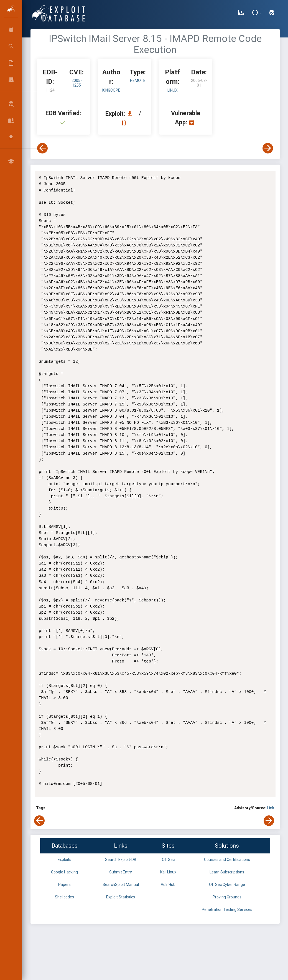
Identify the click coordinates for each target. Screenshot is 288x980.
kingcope (111, 90)
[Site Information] (257, 13)
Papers (64, 885)
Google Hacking (64, 872)
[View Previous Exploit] (42, 148)
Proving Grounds (227, 897)
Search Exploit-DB (121, 860)
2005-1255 (77, 83)
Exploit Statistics (121, 897)
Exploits (64, 860)
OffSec (168, 860)
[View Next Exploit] (268, 148)
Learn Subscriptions (227, 872)
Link (271, 808)
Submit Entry (121, 872)
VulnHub (168, 885)
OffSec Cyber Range (227, 885)
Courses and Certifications (227, 860)
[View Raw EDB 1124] (125, 123)
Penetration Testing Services (227, 910)
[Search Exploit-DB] (272, 13)
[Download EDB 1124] (131, 114)
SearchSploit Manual (121, 885)
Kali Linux (168, 872)
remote (138, 80)
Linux (173, 90)
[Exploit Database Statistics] (241, 13)
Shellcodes (64, 897)
